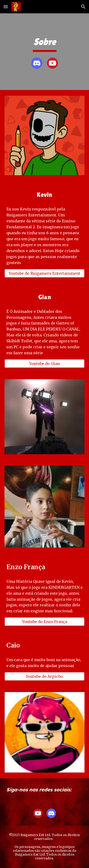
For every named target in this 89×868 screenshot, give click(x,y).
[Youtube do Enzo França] (45, 622)
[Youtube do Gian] (45, 364)
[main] (45, 44)
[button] (6, 7)
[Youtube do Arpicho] (45, 676)
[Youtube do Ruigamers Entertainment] (45, 273)
